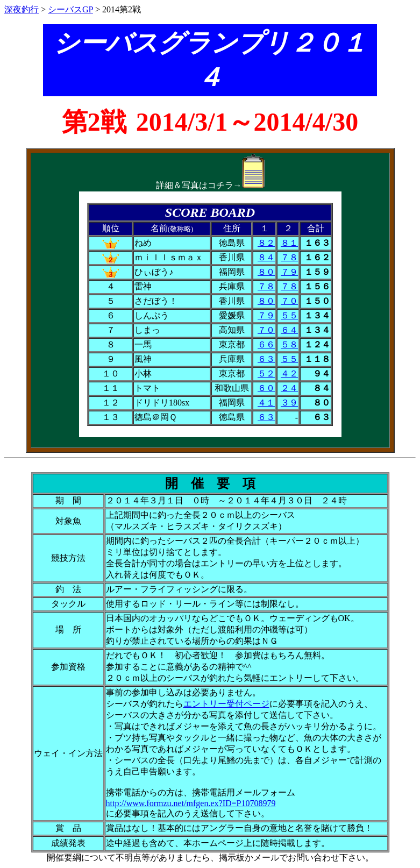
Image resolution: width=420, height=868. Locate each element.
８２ (266, 243)
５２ (266, 373)
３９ (289, 403)
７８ (289, 257)
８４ (266, 257)
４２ (289, 373)
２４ (289, 388)
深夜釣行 (22, 9)
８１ (289, 243)
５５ (289, 315)
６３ (266, 359)
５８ (289, 344)
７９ (289, 272)
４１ (266, 403)
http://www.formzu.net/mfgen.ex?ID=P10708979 (191, 803)
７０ (289, 301)
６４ (289, 330)
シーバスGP (70, 9)
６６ (266, 344)
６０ (266, 388)
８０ (266, 272)
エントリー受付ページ (226, 704)
